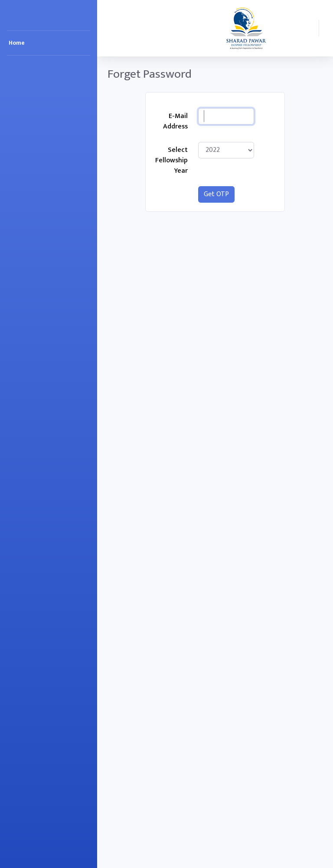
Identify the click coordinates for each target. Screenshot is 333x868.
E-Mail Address (175, 121)
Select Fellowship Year (171, 160)
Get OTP (216, 194)
